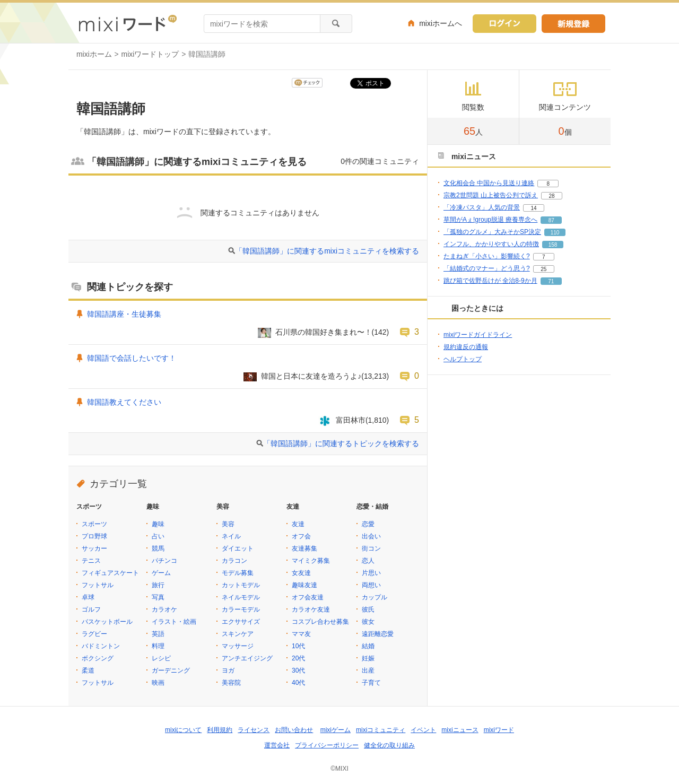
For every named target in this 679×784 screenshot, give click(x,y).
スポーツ (94, 524)
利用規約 (220, 730)
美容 (228, 524)
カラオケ (164, 609)
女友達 (301, 573)
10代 (298, 646)
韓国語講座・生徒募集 (124, 314)
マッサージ (238, 646)
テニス (91, 561)
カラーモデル (241, 609)
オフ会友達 (308, 597)
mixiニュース (460, 730)
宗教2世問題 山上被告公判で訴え (491, 195)
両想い (371, 585)
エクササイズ (241, 622)
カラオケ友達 (311, 609)
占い (158, 536)
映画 (158, 683)
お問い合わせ (294, 730)
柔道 (88, 670)
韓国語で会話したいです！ (132, 358)
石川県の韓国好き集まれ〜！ (324, 332)
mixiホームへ (441, 23)
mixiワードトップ (150, 54)
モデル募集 (238, 573)
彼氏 (368, 609)
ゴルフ (91, 609)
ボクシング (98, 658)
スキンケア (238, 634)
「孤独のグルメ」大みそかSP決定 (492, 232)
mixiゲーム (336, 730)
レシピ (161, 658)
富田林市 (351, 420)
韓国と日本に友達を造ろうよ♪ (311, 376)
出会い (371, 536)
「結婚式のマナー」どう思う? (487, 268)
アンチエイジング (247, 658)
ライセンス (254, 730)
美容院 (231, 683)
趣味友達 (304, 585)
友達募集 (304, 548)
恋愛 (368, 524)
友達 (298, 524)
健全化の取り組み (389, 745)
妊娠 (368, 658)
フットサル (98, 585)
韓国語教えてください (124, 402)
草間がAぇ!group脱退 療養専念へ (490, 220)
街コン (371, 548)
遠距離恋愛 (378, 634)
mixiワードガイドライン (478, 335)
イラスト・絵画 (174, 622)
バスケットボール (107, 622)
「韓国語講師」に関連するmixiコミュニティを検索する (327, 251)
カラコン (234, 561)
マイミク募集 (311, 561)
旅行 (158, 585)
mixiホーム (94, 54)
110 (555, 233)
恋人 (368, 561)
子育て (371, 683)
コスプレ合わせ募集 (320, 622)
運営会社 (277, 745)
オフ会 (301, 536)
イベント (423, 730)
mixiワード (499, 730)
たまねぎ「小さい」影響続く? (487, 256)
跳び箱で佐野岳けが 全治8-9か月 (490, 281)
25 (543, 269)
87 (551, 220)
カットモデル (241, 585)
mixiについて (183, 730)
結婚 (368, 646)
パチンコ (164, 561)
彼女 (368, 622)
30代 (298, 670)
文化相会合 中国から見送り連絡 (489, 183)
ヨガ (228, 670)
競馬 (158, 548)
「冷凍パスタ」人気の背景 (482, 207)
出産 (368, 670)
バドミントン (101, 646)
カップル (375, 597)
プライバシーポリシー (327, 745)
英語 (158, 634)
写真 (158, 597)
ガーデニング (171, 670)
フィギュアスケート (110, 573)
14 (533, 208)
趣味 (158, 524)
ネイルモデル (241, 597)
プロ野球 (94, 536)
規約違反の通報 (466, 347)
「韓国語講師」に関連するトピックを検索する (341, 443)
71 (551, 281)
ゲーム (161, 573)
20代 (298, 658)
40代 (298, 683)
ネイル (231, 536)
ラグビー (94, 634)
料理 (158, 646)
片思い (371, 573)
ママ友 (301, 634)
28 (551, 196)
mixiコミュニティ (381, 730)
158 (553, 245)
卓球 (88, 597)
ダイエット (238, 548)
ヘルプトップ (463, 359)
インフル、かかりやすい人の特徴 (491, 244)
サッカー (94, 548)
